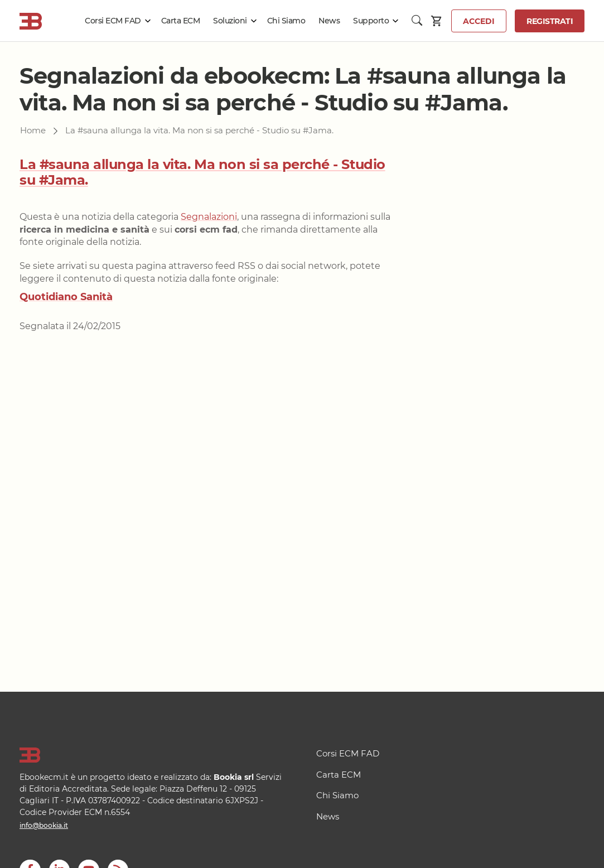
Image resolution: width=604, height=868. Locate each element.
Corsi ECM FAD (113, 21)
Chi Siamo (286, 21)
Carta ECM (181, 21)
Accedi (479, 21)
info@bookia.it (44, 825)
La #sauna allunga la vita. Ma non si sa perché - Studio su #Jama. (202, 172)
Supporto (371, 21)
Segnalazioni (209, 217)
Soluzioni (230, 21)
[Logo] (154, 755)
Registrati (550, 21)
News (329, 21)
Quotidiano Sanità (66, 297)
